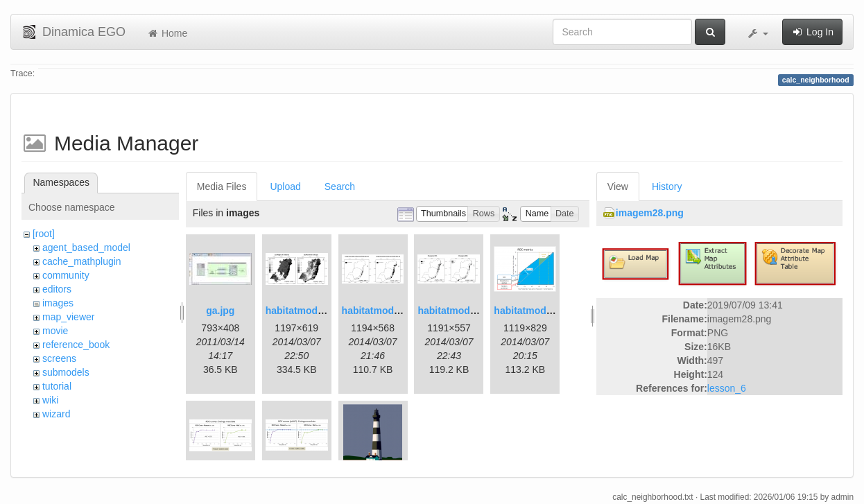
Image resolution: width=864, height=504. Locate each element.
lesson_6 (727, 388)
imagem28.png (650, 213)
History (667, 186)
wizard (56, 414)
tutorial (57, 386)
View (618, 186)
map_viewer (68, 317)
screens (59, 358)
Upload (285, 186)
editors (57, 289)
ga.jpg (220, 311)
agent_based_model (86, 247)
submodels (66, 372)
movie (55, 331)
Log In (812, 32)
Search (340, 186)
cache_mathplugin (82, 261)
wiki (50, 400)
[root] (44, 234)
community (66, 275)
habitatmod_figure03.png (552, 311)
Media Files (222, 186)
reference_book (76, 345)
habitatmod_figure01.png (323, 311)
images (58, 303)
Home (167, 33)
